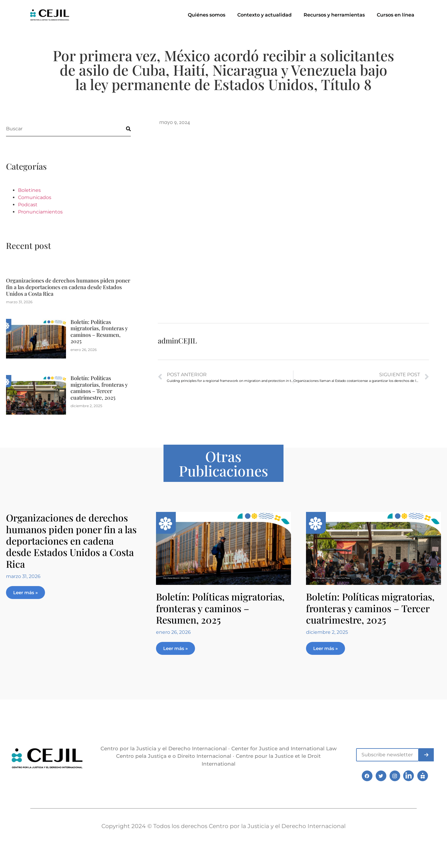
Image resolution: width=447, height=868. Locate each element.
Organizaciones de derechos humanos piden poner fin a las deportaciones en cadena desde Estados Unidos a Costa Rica (68, 287)
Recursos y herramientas (334, 15)
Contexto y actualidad (264, 15)
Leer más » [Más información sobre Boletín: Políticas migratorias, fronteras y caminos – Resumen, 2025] (175, 648)
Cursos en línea (396, 15)
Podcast (28, 205)
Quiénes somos (207, 15)
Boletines (29, 190)
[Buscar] (123, 129)
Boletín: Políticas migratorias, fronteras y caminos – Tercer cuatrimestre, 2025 (99, 388)
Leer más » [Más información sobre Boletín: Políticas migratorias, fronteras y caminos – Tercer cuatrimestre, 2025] (325, 648)
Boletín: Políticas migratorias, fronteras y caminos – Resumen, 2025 (99, 332)
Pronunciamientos (40, 212)
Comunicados (35, 197)
